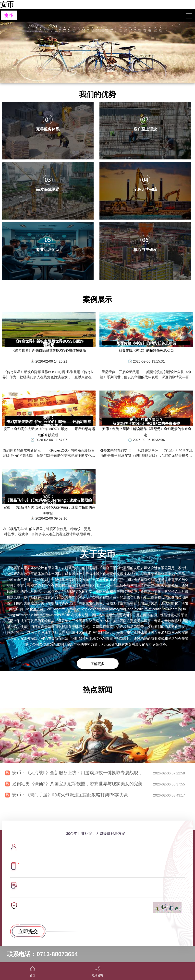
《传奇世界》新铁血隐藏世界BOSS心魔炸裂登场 (49, 350)
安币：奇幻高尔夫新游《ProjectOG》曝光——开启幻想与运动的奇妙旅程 (49, 432)
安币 (7, 5)
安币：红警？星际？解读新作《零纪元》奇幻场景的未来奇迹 (147, 432)
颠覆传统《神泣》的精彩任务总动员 (146, 350)
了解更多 (97, 664)
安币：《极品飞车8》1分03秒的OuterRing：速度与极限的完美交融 (49, 510)
